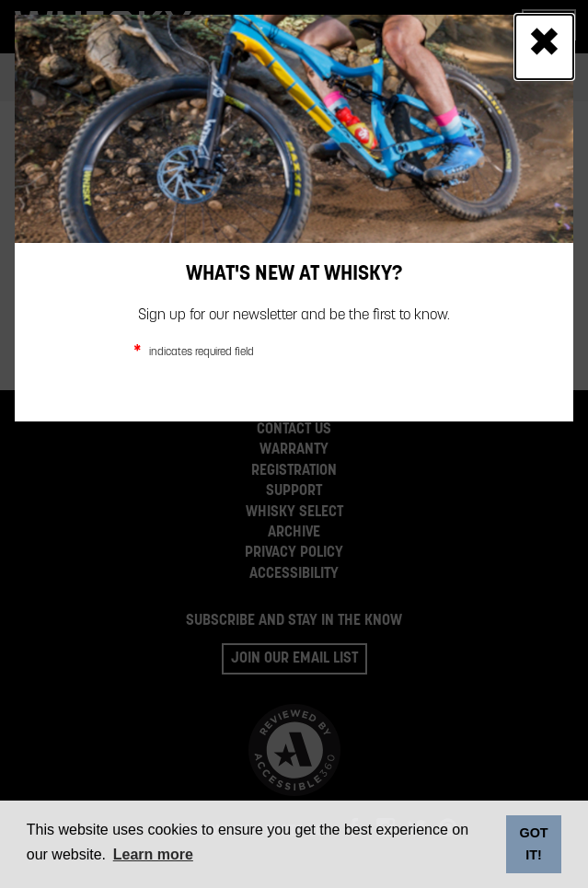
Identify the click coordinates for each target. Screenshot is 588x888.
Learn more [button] (153, 854)
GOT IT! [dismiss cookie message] (533, 844)
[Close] (544, 47)
